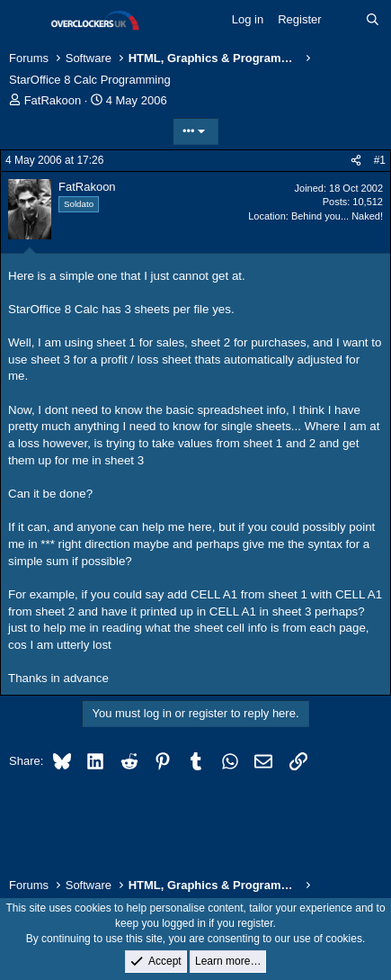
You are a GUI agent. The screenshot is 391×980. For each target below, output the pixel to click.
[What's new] (344, 20)
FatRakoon (53, 100)
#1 (380, 160)
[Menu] (25, 21)
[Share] (356, 161)
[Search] (373, 20)
